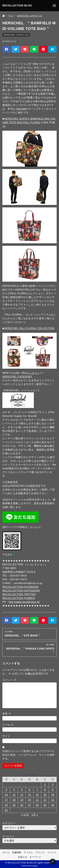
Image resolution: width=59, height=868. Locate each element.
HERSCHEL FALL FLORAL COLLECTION (29, 328)
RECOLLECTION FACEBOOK (20, 587)
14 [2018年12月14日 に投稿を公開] (37, 795)
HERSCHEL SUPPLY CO (16, 35)
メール (8, 725)
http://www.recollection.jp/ (24, 602)
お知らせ (23, 857)
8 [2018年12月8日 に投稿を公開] (45, 790)
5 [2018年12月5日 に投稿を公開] (22, 790)
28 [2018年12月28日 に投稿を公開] (37, 805)
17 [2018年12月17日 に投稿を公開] (6, 800)
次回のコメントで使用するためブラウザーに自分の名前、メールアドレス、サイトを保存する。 (29, 755)
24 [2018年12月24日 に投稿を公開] (6, 805)
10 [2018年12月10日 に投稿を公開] (6, 795)
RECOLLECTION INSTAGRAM (21, 591)
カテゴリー (9, 823)
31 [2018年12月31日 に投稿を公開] (6, 810)
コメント (9, 680)
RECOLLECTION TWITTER (19, 594)
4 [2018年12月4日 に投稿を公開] (14, 790)
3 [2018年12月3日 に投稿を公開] (6, 790)
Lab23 (35, 866)
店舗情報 (17, 853)
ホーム (6, 853)
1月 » (35, 815)
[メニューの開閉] (54, 6)
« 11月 (25, 815)
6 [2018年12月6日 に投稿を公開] (30, 790)
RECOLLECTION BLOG (17, 6)
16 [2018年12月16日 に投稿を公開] (53, 795)
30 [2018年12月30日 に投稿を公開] (53, 805)
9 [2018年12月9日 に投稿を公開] (53, 790)
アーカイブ (8, 836)
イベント (52, 853)
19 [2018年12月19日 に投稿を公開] (22, 800)
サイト (6, 736)
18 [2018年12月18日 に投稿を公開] (14, 800)
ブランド (40, 853)
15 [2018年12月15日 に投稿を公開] (45, 795)
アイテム (28, 853)
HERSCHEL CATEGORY (17, 377)
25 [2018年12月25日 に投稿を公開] (14, 805)
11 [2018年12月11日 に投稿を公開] (14, 795)
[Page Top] (53, 862)
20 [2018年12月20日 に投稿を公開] (29, 800)
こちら (33, 373)
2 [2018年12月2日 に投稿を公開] (53, 784)
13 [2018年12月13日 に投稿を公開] (29, 795)
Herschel (22, 109)
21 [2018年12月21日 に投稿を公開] (37, 800)
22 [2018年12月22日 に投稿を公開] (45, 800)
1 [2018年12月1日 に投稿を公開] (45, 784)
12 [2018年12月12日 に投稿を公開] (22, 795)
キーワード (35, 857)
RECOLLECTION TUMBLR (19, 598)
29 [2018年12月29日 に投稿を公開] (45, 805)
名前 (7, 714)
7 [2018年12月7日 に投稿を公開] (37, 790)
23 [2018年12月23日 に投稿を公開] (53, 800)
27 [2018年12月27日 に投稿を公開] (29, 805)
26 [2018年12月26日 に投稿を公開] (22, 805)
